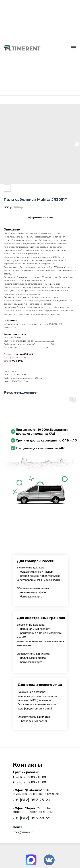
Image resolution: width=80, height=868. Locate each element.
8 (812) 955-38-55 (33, 818)
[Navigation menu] (74, 48)
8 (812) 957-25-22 (33, 800)
